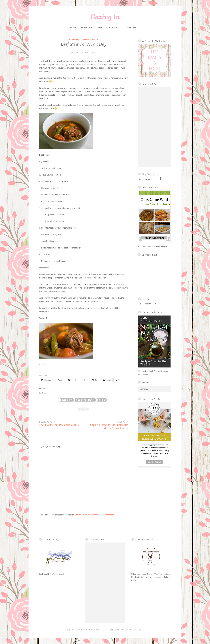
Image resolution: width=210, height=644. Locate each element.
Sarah (93, 53)
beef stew (67, 400)
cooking (74, 39)
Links (95, 39)
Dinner (85, 39)
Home (73, 27)
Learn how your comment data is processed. (95, 515)
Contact (114, 27)
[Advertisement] (154, 127)
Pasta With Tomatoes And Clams (61, 424)
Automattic (135, 630)
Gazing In (105, 17)
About (101, 27)
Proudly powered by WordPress (85, 630)
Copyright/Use (132, 27)
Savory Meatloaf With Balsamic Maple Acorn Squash (106, 425)
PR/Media (86, 27)
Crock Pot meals (85, 400)
